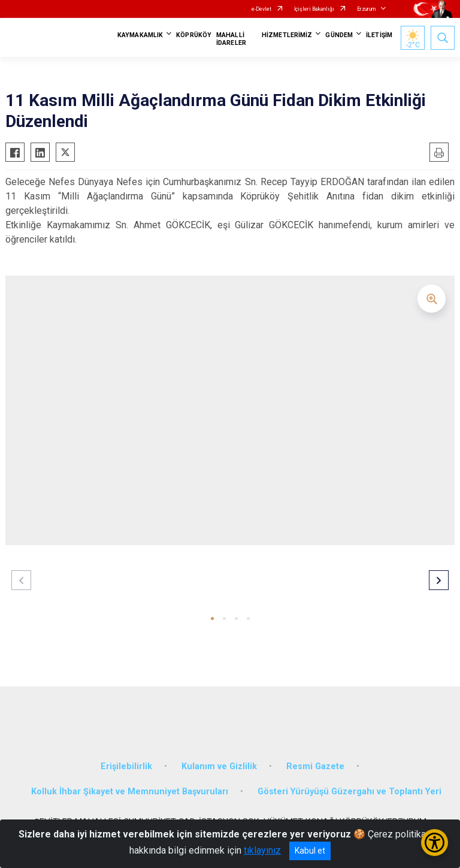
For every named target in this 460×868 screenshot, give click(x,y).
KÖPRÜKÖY (194, 35)
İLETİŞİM (379, 35)
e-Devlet (261, 9)
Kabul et (310, 851)
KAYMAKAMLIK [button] (140, 35)
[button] (212, 619)
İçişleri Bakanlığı (314, 9)
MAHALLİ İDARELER (231, 39)
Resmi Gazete (315, 766)
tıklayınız (262, 850)
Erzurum (366, 9)
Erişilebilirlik (126, 766)
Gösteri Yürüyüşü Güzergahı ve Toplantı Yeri (349, 792)
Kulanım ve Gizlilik (219, 766)
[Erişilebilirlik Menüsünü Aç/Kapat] (435, 843)
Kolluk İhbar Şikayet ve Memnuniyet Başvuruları (130, 792)
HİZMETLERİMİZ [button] (287, 35)
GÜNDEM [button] (339, 35)
